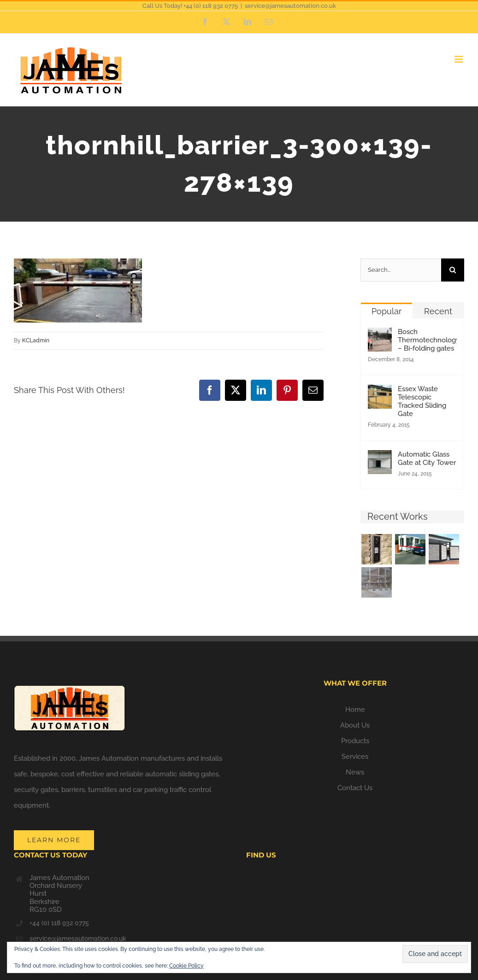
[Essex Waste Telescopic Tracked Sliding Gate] (380, 393)
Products (355, 741)
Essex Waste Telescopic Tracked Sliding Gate (422, 401)
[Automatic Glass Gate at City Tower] (380, 458)
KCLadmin (36, 340)
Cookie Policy (186, 966)
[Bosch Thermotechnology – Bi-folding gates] (380, 335)
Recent (438, 311)
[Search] (453, 270)
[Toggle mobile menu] (459, 59)
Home (355, 710)
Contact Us (355, 788)
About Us (355, 725)
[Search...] (401, 270)
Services (355, 757)
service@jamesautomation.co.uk (290, 6)
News (355, 772)
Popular (387, 311)
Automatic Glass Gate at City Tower (427, 458)
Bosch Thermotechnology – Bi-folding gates (427, 340)
